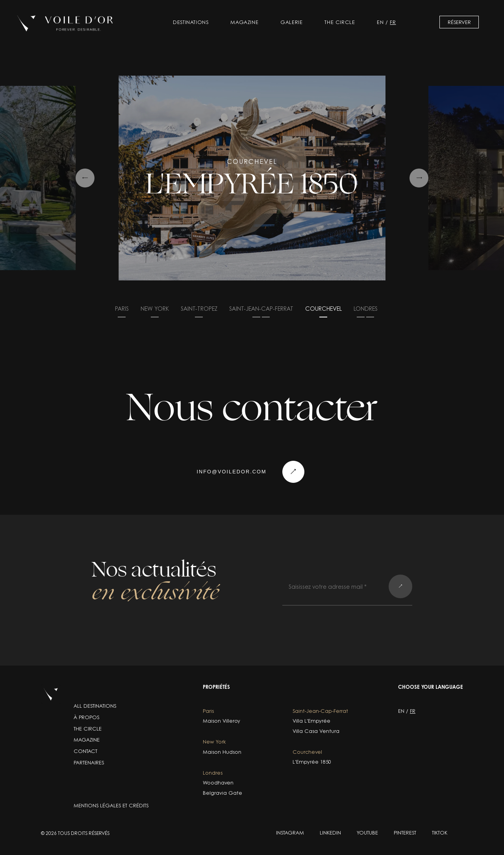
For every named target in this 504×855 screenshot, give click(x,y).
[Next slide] (419, 178)
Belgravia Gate (222, 793)
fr (393, 22)
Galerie (291, 22)
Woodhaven (218, 783)
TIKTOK (440, 833)
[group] (252, 178)
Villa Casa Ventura (316, 731)
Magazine (244, 22)
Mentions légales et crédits (111, 805)
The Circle (340, 22)
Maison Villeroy (221, 721)
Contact (85, 751)
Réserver (459, 22)
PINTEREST (405, 833)
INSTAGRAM (290, 833)
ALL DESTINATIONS (95, 706)
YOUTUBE (367, 833)
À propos (86, 717)
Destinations (191, 22)
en (380, 22)
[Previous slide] (85, 178)
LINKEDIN (330, 833)
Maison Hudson (222, 752)
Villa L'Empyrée (311, 721)
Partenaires (89, 762)
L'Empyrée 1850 (312, 762)
